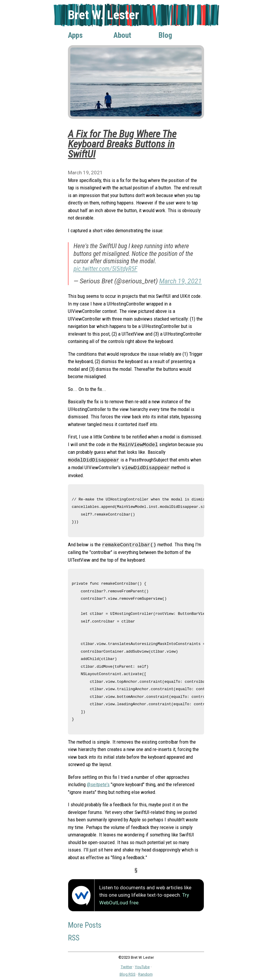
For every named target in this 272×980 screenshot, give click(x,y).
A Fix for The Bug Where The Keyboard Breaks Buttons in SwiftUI (122, 144)
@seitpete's (98, 784)
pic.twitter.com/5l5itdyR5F (105, 269)
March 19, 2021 (180, 281)
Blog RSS (128, 974)
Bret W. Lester (104, 15)
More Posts (85, 925)
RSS (74, 938)
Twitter (127, 967)
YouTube (142, 967)
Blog (165, 35)
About (122, 35)
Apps (75, 35)
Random (145, 974)
